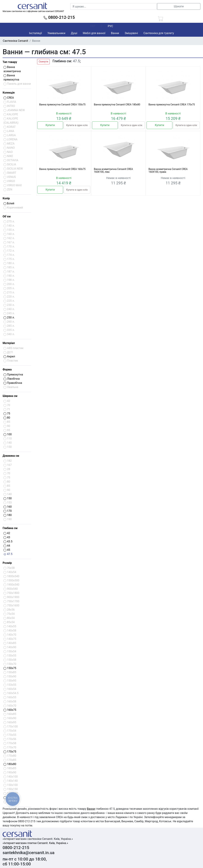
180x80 (10, 764)
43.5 (8, 541)
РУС (110, 26)
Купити (50, 125)
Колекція (9, 93)
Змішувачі (131, 33)
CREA (9, 98)
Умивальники (56, 33)
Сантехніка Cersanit (16, 41)
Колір (6, 198)
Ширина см (10, 396)
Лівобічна (12, 379)
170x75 (10, 752)
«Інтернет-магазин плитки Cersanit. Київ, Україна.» (35, 843)
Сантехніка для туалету (159, 33)
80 (7, 418)
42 (7, 533)
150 (8, 498)
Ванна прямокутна (11, 77)
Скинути (43, 62)
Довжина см (11, 456)
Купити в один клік (77, 125)
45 (7, 550)
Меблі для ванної (94, 33)
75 (7, 413)
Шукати (179, 6)
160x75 (10, 710)
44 (7, 546)
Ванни (115, 33)
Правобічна (13, 383)
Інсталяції (36, 33)
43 (7, 537)
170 (8, 511)
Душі (74, 33)
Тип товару (10, 62)
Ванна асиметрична (12, 69)
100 (8, 434)
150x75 (10, 668)
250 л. (9, 317)
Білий (9, 203)
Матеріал (9, 343)
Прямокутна (13, 375)
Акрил (9, 356)
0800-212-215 (59, 17)
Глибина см (10, 528)
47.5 (8, 554)
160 (8, 507)
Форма (7, 369)
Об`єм (7, 216)
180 (8, 515)
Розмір (7, 563)
